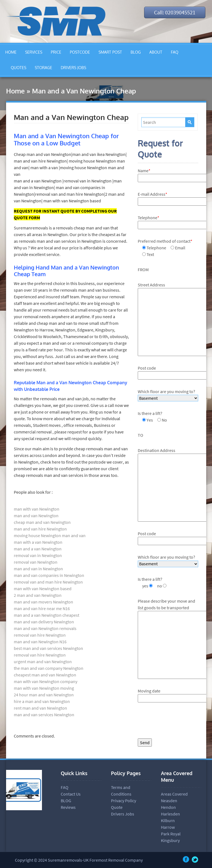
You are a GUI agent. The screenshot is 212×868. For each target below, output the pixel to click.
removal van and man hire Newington (48, 582)
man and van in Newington (38, 569)
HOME (11, 52)
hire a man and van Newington (42, 701)
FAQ (175, 52)
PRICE (56, 52)
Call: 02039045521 (175, 12)
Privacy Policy (124, 801)
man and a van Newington (38, 549)
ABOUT (156, 52)
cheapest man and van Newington (45, 675)
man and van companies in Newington (49, 575)
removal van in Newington (38, 555)
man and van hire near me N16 (42, 608)
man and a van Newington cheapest (47, 615)
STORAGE (43, 68)
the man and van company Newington (49, 668)
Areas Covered (174, 794)
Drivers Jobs (123, 814)
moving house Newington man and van (50, 535)
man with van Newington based (43, 589)
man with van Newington (37, 509)
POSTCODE (80, 52)
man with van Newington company (46, 681)
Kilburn (168, 820)
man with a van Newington (38, 542)
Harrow (168, 827)
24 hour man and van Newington (44, 695)
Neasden (169, 801)
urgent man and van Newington (43, 662)
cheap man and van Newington (42, 522)
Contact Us (71, 794)
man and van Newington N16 (40, 642)
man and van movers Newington (43, 602)
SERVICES (34, 52)
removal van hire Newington (40, 635)
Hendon (168, 807)
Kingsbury (170, 840)
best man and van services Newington (48, 648)
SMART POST (110, 52)
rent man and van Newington (40, 708)
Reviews (68, 807)
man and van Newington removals (45, 628)
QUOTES (18, 68)
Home (15, 91)
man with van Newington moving (44, 688)
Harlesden (170, 814)
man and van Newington (36, 516)
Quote (117, 807)
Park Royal (171, 834)
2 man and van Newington (38, 595)
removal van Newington (36, 562)
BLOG (136, 52)
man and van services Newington (44, 715)
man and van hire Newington (40, 529)
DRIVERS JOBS (73, 68)
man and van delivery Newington (44, 622)
